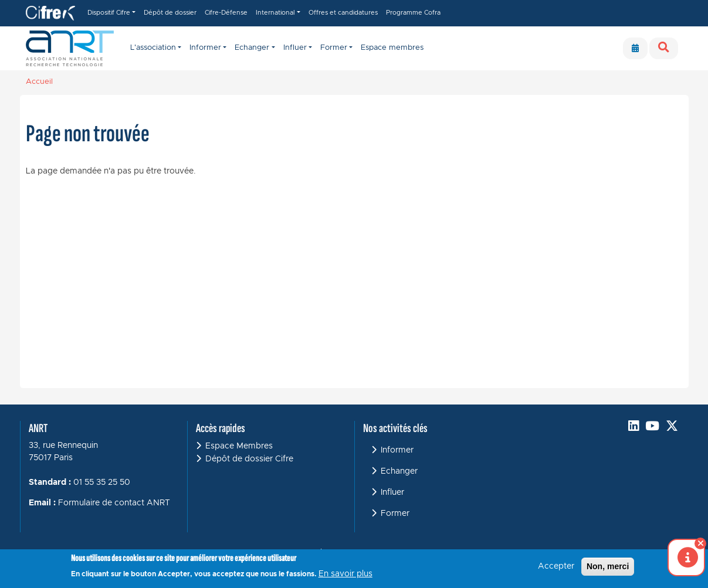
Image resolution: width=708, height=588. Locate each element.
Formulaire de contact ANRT (114, 503)
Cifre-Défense (226, 13)
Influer (392, 492)
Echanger (399, 471)
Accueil (39, 82)
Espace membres (392, 48)
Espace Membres (239, 446)
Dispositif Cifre (109, 13)
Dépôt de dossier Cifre (249, 459)
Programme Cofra (413, 13)
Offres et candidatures (343, 13)
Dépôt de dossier (170, 13)
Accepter (556, 567)
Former (395, 514)
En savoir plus (345, 575)
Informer (397, 450)
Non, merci (608, 567)
